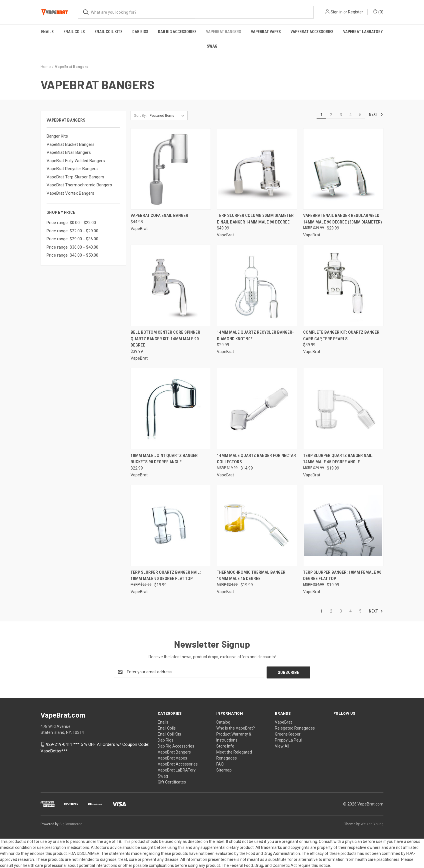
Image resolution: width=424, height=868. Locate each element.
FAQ (220, 764)
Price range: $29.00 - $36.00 (72, 239)
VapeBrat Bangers (224, 32)
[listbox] (168, 116)
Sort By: (140, 115)
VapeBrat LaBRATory (363, 32)
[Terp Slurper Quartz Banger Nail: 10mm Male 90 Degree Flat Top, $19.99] (171, 525)
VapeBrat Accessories (312, 32)
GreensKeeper (288, 734)
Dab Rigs (140, 32)
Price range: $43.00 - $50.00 (72, 255)
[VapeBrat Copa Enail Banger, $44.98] (171, 169)
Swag (212, 46)
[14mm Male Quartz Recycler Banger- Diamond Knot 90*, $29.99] (257, 285)
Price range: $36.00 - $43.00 (72, 247)
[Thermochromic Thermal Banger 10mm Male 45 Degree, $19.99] (257, 525)
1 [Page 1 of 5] (321, 115)
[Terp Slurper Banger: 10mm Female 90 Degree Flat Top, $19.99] (343, 525)
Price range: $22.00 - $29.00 (72, 231)
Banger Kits (57, 136)
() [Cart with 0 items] (378, 12)
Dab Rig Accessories (177, 32)
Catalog (223, 722)
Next (376, 114)
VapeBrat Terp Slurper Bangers (75, 177)
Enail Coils (74, 32)
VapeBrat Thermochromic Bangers (79, 185)
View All (282, 746)
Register (356, 12)
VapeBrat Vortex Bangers (70, 193)
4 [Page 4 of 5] (351, 115)
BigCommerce (71, 823)
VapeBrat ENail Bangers (69, 152)
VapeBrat (283, 722)
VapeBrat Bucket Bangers (71, 144)
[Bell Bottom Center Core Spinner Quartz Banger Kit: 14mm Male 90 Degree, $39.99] (171, 285)
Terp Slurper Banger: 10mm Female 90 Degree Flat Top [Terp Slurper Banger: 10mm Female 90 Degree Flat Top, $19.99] (342, 576)
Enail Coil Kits (109, 32)
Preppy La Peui (288, 740)
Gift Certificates (172, 782)
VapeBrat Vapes (266, 32)
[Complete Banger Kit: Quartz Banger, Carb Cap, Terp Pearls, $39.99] (343, 285)
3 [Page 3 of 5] (341, 115)
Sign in (337, 12)
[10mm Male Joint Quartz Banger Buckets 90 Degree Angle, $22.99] (171, 409)
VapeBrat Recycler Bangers (72, 169)
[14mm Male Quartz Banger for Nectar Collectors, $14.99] (257, 409)
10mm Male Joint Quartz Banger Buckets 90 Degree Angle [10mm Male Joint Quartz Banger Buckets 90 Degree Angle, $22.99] (164, 459)
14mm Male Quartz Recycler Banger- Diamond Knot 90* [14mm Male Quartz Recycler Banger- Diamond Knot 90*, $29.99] (255, 336)
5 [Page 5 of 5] (360, 115)
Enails (47, 32)
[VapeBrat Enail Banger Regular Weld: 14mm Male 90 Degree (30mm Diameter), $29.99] (343, 169)
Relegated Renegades (295, 728)
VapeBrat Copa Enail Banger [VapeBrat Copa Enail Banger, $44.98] (159, 216)
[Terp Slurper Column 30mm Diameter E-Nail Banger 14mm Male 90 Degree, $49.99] (257, 169)
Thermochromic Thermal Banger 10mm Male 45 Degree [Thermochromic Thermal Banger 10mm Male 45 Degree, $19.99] (251, 576)
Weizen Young (372, 823)
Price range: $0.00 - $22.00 (71, 223)
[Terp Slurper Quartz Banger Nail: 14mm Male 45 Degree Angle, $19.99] (343, 409)
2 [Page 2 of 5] (331, 115)
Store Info (225, 746)
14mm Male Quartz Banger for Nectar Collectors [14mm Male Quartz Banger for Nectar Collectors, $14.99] (256, 459)
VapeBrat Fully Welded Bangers (76, 161)
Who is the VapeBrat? (236, 728)
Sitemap (224, 770)
